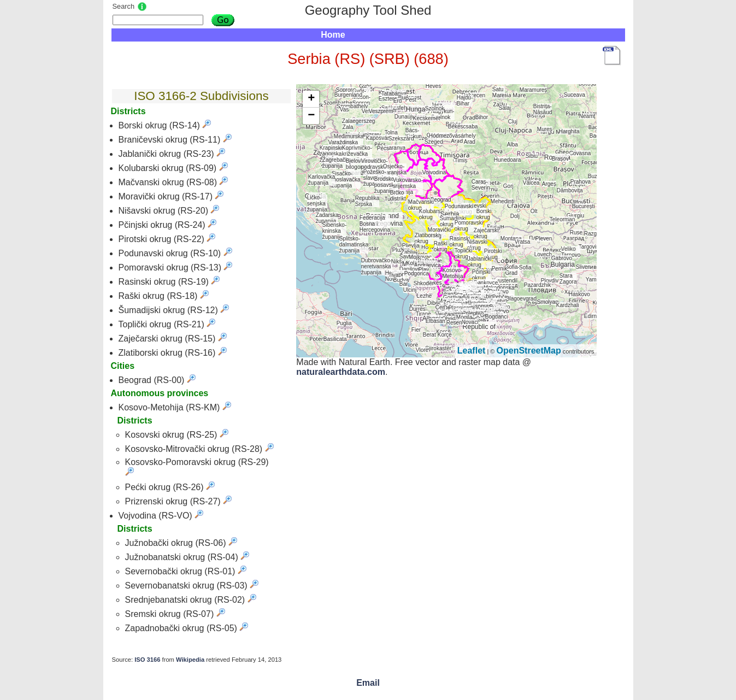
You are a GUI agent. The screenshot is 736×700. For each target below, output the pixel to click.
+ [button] (311, 99)
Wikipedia (190, 660)
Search (124, 6)
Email (368, 683)
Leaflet (472, 351)
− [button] (311, 116)
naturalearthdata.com (341, 372)
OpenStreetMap (529, 351)
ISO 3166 (147, 660)
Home (333, 35)
